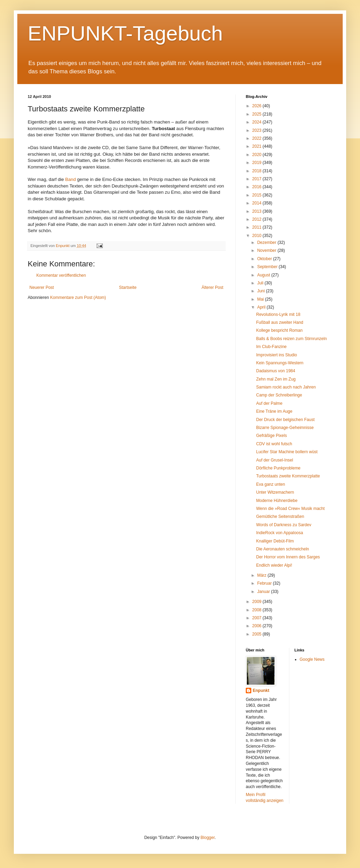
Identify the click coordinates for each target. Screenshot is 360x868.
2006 (258, 626)
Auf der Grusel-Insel (275, 460)
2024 (258, 122)
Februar (265, 583)
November (267, 250)
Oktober (265, 259)
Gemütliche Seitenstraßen (280, 517)
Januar (264, 592)
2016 (258, 187)
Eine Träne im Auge (274, 411)
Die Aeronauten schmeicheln (283, 549)
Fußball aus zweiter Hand (280, 322)
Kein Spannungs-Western (280, 363)
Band (70, 179)
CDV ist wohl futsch (274, 444)
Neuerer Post (42, 287)
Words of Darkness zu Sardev (284, 525)
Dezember (267, 243)
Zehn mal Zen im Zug (276, 379)
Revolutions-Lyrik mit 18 (278, 314)
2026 (258, 106)
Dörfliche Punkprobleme (278, 468)
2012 (258, 219)
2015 (258, 195)
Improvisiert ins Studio (277, 355)
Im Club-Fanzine (271, 347)
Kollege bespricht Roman (279, 330)
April (262, 307)
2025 (258, 114)
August (264, 275)
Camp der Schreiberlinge (279, 395)
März (262, 575)
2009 (258, 602)
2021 (258, 146)
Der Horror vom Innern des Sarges (288, 557)
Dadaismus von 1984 (276, 371)
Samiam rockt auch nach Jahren (286, 387)
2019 (258, 163)
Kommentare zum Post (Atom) (78, 298)
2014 (258, 203)
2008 (258, 610)
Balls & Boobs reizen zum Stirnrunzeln (291, 339)
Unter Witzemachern (275, 492)
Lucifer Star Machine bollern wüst (287, 452)
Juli (261, 283)
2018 (258, 171)
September (268, 267)
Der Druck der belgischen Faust (285, 420)
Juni (262, 291)
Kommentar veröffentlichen (61, 275)
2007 (258, 618)
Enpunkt (261, 691)
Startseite (128, 287)
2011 (258, 227)
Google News (312, 659)
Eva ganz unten (271, 484)
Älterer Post (212, 287)
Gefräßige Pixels (272, 436)
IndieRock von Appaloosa (280, 533)
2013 (258, 211)
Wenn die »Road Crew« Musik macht (290, 509)
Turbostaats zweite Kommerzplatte (288, 476)
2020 (258, 155)
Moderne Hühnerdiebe (277, 501)
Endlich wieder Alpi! (274, 565)
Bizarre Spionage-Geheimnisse (285, 428)
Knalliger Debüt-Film (275, 541)
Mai (261, 299)
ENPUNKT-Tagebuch (125, 33)
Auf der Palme (269, 403)
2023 (258, 130)
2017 (258, 179)
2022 (258, 138)
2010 (258, 236)
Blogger (208, 838)
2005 (258, 634)
